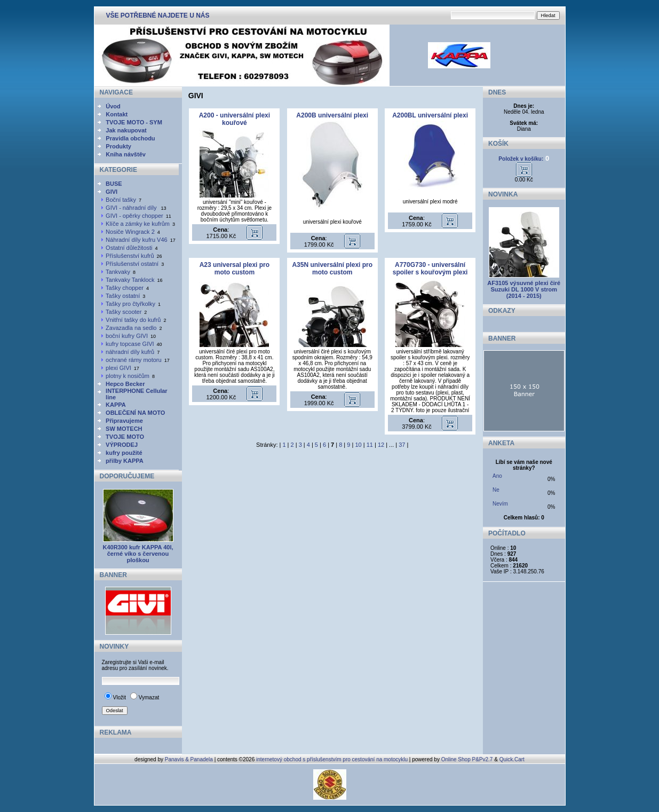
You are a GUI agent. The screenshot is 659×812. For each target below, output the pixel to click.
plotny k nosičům (128, 376)
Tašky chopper (125, 288)
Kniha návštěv (126, 154)
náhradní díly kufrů (130, 352)
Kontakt (117, 114)
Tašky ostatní (123, 296)
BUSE (114, 184)
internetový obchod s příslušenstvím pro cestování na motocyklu (332, 759)
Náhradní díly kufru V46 (137, 240)
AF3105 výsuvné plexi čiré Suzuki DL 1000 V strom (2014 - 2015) (524, 289)
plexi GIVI (118, 368)
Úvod (113, 106)
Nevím (500, 504)
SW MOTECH (124, 429)
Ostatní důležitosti (129, 248)
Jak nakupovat (126, 130)
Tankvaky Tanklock (130, 280)
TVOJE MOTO (125, 437)
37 (402, 445)
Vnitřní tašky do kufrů (133, 320)
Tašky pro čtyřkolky (130, 304)
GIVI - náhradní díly (132, 208)
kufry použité (124, 453)
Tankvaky (118, 272)
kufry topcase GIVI (130, 344)
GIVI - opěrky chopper (134, 216)
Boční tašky (121, 200)
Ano (497, 476)
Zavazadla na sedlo (131, 328)
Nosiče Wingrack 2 (130, 232)
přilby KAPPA (125, 461)
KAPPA (116, 405)
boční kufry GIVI (127, 336)
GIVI (112, 192)
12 (381, 445)
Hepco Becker (125, 384)
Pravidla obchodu (130, 138)
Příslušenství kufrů (130, 256)
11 (370, 445)
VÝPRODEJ (122, 445)
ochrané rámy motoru (134, 360)
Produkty (118, 146)
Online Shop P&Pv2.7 (467, 759)
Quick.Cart (512, 759)
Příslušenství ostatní (132, 264)
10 (358, 445)
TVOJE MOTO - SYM (134, 122)
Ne (496, 490)
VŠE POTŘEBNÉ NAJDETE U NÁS (158, 15)
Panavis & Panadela (190, 759)
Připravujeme (124, 421)
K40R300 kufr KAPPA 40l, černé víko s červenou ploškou (138, 554)
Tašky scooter (124, 312)
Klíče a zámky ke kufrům (138, 224)
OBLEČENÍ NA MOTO (135, 413)
